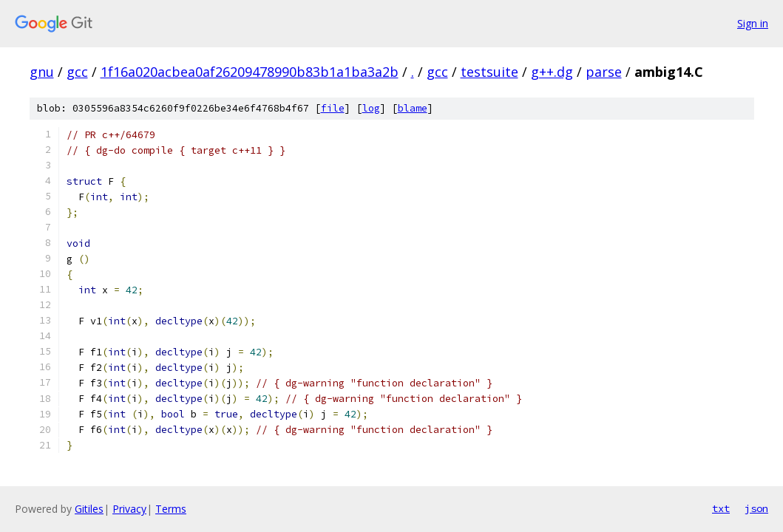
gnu (42, 72)
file (333, 108)
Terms (171, 509)
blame (413, 108)
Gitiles (89, 509)
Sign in (753, 23)
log (371, 108)
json (756, 508)
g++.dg (552, 72)
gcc (77, 72)
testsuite (489, 72)
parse (604, 72)
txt (721, 508)
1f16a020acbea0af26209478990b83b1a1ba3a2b (250, 72)
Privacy (129, 509)
